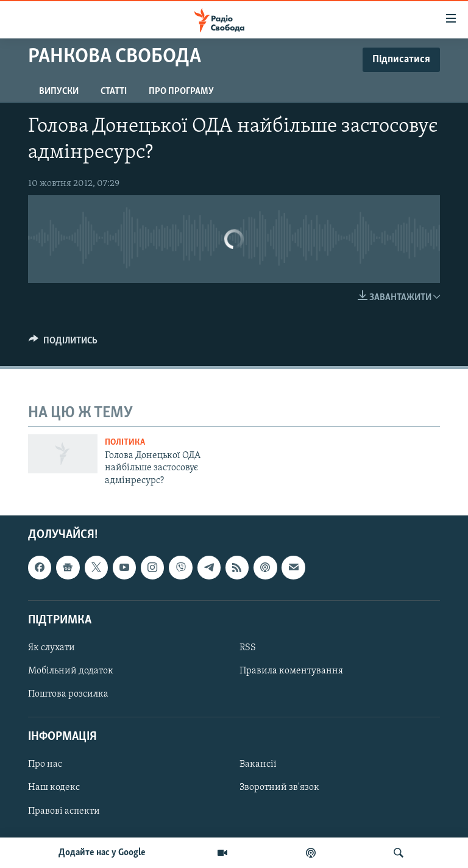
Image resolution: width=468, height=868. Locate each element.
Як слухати (51, 648)
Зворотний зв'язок (279, 788)
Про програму (181, 91)
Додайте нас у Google (102, 853)
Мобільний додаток (71, 671)
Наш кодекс (54, 788)
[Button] (63, 343)
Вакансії (258, 765)
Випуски (59, 91)
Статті (114, 91)
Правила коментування (291, 671)
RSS (248, 648)
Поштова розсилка (68, 694)
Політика (125, 443)
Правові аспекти (64, 811)
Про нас (45, 765)
